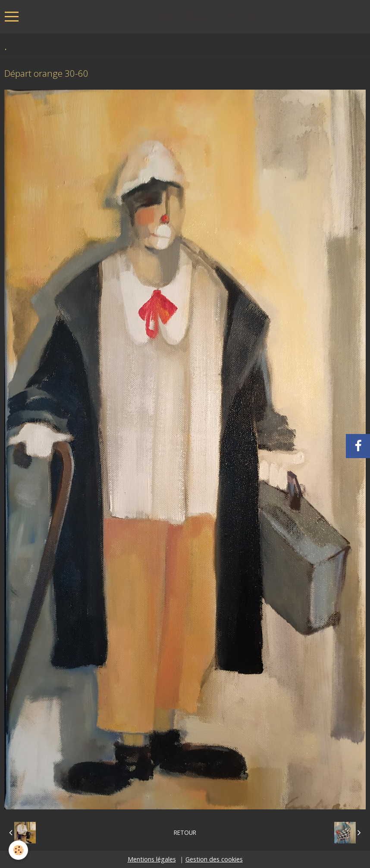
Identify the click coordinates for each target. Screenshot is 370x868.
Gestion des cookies (214, 859)
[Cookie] (18, 850)
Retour (185, 832)
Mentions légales (152, 859)
